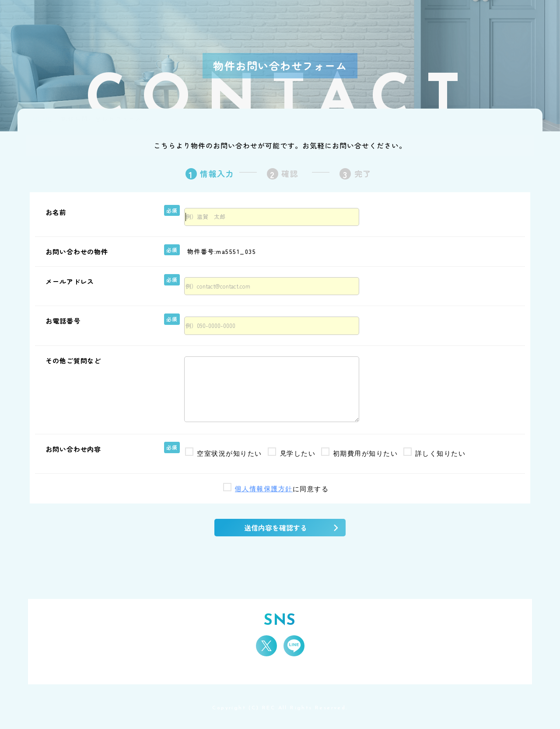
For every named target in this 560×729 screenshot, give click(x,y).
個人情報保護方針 (264, 489)
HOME (42, 119)
